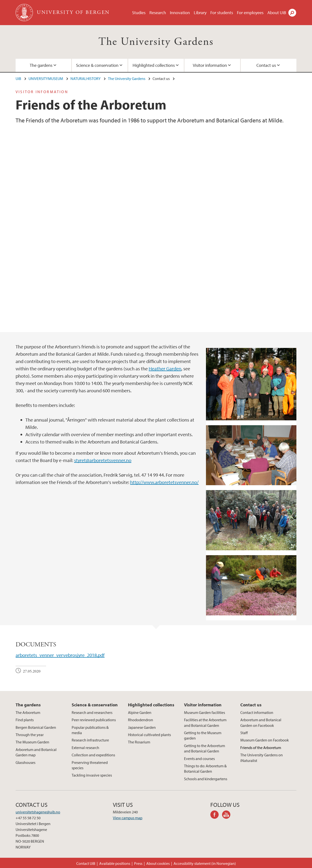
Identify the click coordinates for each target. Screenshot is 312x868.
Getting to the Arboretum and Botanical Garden (205, 748)
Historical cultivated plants (149, 735)
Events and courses (199, 759)
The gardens (41, 65)
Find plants (25, 720)
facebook (216, 815)
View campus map (128, 818)
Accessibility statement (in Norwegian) (205, 863)
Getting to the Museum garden (203, 735)
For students (222, 13)
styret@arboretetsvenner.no (103, 460)
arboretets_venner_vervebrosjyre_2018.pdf (60, 655)
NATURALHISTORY (86, 79)
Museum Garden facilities (205, 712)
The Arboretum (28, 712)
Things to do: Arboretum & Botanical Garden (205, 769)
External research (85, 748)
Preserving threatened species (90, 765)
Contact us (266, 65)
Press (138, 863)
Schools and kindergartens (206, 779)
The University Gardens (156, 42)
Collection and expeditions (93, 755)
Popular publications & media (90, 730)
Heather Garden (165, 369)
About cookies (158, 863)
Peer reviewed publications (94, 720)
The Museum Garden (32, 742)
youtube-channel (228, 815)
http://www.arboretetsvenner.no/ (164, 482)
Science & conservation (97, 65)
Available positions (115, 863)
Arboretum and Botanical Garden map (36, 752)
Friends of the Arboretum (261, 748)
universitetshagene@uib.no (38, 812)
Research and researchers (92, 712)
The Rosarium (139, 742)
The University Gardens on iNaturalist (262, 758)
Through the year (30, 735)
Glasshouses (25, 762)
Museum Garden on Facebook (265, 740)
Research (158, 13)
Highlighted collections (154, 65)
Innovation (180, 13)
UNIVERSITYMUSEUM (46, 79)
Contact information (257, 712)
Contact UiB (86, 863)
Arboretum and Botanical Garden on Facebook (261, 722)
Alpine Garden (140, 712)
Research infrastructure (90, 740)
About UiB (277, 13)
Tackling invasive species (92, 775)
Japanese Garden (142, 727)
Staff (244, 733)
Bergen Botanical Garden (36, 727)
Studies (139, 13)
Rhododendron (141, 720)
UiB (18, 79)
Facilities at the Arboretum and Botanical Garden (205, 722)
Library (200, 13)
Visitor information (210, 65)
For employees (250, 13)
